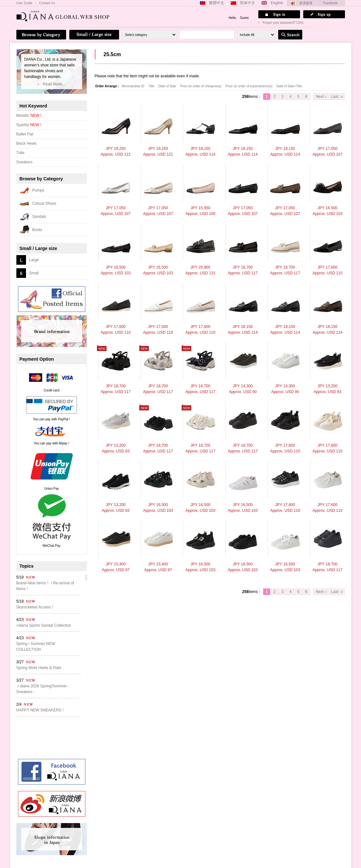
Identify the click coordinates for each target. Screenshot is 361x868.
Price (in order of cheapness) (201, 86)
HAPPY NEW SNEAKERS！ (41, 710)
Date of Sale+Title (289, 86)
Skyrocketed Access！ (35, 607)
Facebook (331, 3)
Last (335, 97)
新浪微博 (306, 3)
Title (152, 86)
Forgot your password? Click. (284, 23)
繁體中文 (217, 3)
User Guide (25, 3)
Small (34, 273)
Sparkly (29, 125)
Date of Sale (168, 86)
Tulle (21, 153)
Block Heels (26, 143)
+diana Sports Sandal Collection (44, 625)
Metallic (29, 116)
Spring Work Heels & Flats (39, 668)
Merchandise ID (134, 86)
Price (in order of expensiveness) (249, 86)
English (277, 3)
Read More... (54, 84)
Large (34, 260)
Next (320, 97)
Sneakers (25, 162)
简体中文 (247, 3)
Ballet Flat (25, 134)
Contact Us (47, 3)
